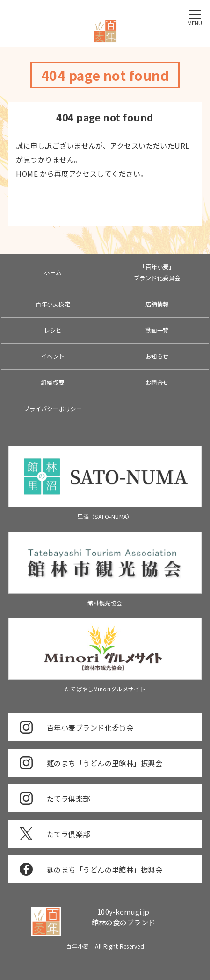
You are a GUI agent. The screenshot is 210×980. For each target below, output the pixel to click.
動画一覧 (157, 330)
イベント (53, 356)
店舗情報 (157, 304)
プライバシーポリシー (53, 409)
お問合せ (157, 383)
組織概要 (53, 383)
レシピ (53, 330)
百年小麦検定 (53, 304)
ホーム (53, 272)
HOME (27, 174)
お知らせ (157, 356)
